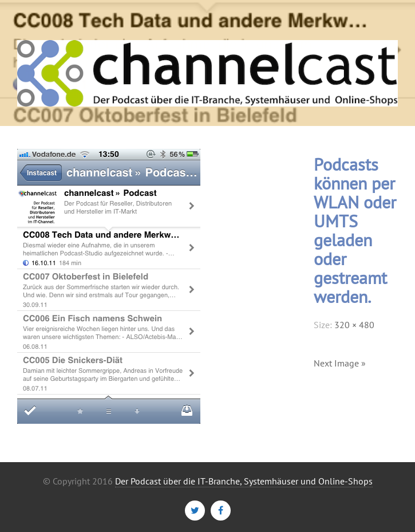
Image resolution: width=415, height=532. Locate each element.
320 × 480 (354, 325)
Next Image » (340, 363)
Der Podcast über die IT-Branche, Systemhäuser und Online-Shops (244, 481)
